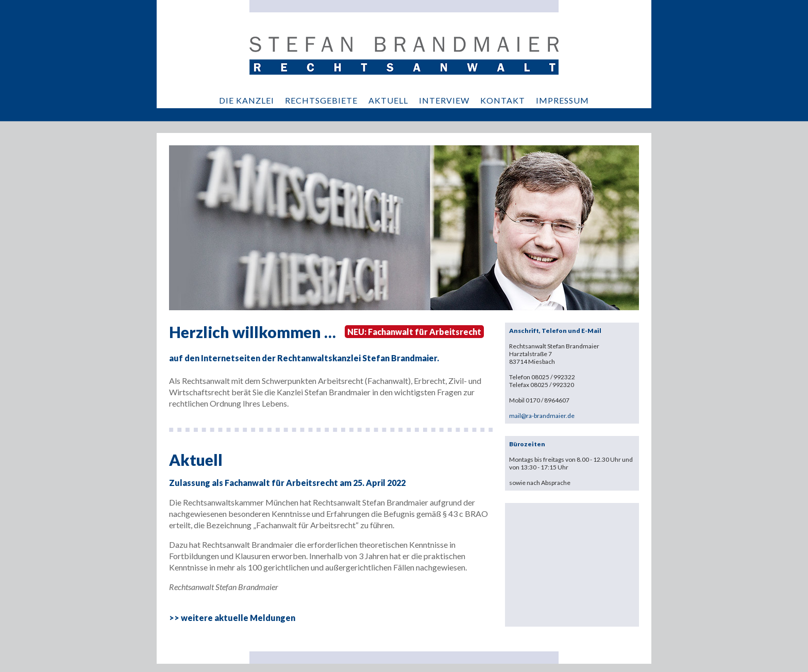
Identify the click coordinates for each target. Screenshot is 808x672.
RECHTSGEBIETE (321, 100)
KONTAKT (503, 100)
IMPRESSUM (562, 100)
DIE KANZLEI (247, 100)
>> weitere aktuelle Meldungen (232, 618)
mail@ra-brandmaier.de (542, 416)
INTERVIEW (444, 100)
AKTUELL (388, 100)
